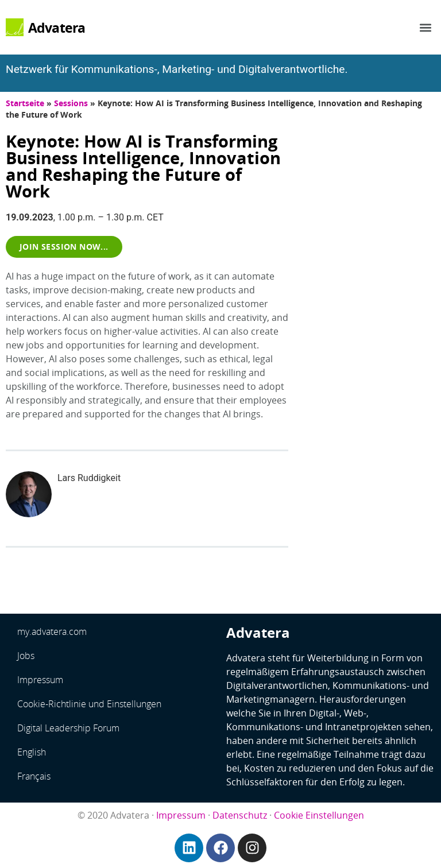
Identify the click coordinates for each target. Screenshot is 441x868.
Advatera (57, 28)
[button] (426, 27)
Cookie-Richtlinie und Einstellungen (89, 704)
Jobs (26, 656)
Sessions (71, 103)
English (32, 752)
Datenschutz (240, 815)
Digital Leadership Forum (68, 728)
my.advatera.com (52, 631)
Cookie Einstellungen (319, 815)
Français (34, 776)
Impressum (40, 680)
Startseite (25, 103)
